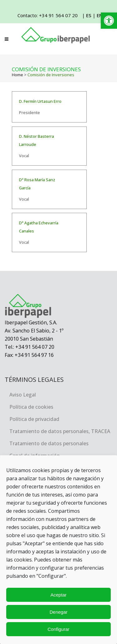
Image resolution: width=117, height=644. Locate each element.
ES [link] (89, 15)
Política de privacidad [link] (34, 419)
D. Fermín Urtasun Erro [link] (40, 101)
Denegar (59, 612)
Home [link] (17, 75)
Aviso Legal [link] (23, 395)
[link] (109, 21)
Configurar (58, 629)
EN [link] (100, 15)
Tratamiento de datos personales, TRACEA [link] (60, 431)
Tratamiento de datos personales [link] (49, 443)
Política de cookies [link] (31, 407)
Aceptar (59, 595)
